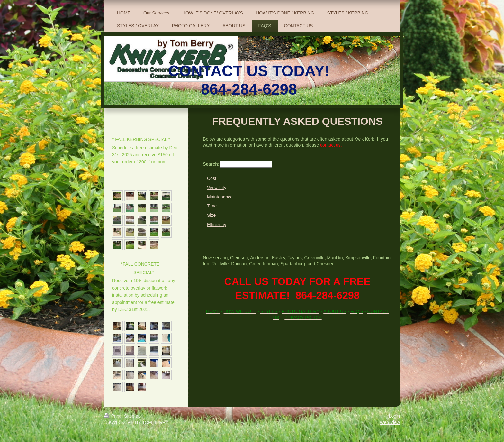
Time (212, 206)
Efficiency (217, 225)
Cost (212, 178)
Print (113, 416)
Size (211, 215)
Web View (390, 422)
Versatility (217, 188)
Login (394, 416)
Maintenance (220, 197)
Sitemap (132, 416)
